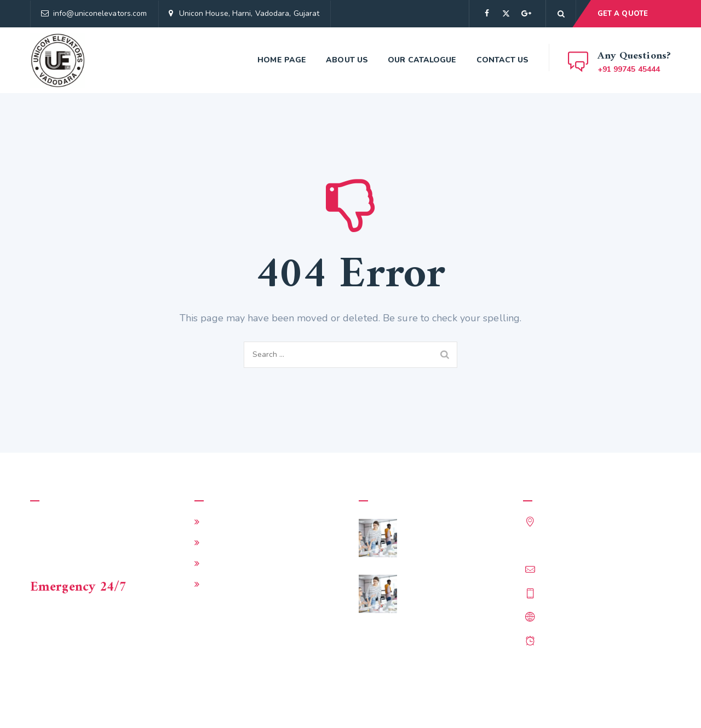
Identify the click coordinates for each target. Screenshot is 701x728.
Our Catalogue (422, 60)
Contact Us (503, 60)
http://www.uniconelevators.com (603, 616)
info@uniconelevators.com (100, 13)
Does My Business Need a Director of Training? (456, 588)
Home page (282, 60)
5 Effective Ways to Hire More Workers (456, 532)
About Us (347, 60)
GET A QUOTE (623, 14)
